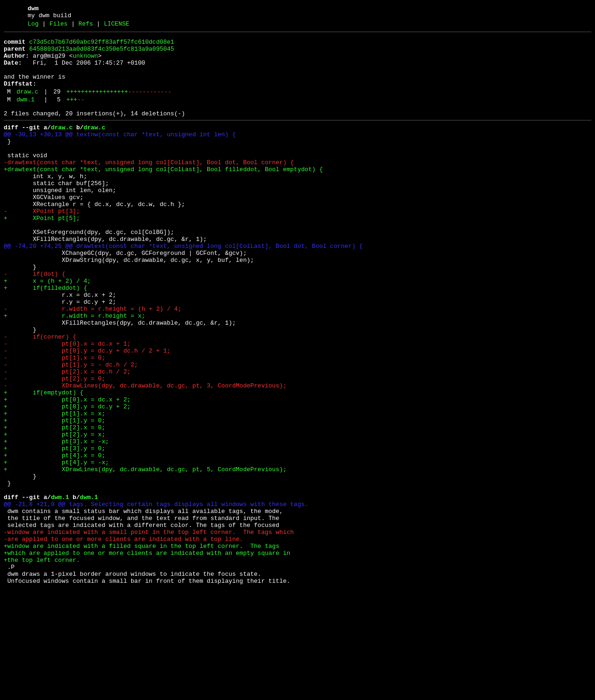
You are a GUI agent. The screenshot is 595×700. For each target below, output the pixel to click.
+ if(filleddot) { (45, 338)
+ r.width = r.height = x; (74, 372)
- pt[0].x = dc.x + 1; (67, 405)
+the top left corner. (42, 665)
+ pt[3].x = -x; (56, 522)
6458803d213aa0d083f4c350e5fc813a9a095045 (102, 54)
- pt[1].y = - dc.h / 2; (71, 430)
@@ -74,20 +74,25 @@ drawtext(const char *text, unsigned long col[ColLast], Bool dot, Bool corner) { (183, 288)
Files (58, 27)
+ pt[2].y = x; (54, 514)
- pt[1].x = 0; (54, 422)
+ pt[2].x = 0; (54, 506)
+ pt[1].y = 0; (54, 497)
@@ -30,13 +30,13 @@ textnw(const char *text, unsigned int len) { (120, 154)
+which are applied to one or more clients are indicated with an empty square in (147, 656)
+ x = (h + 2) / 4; (47, 330)
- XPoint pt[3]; (42, 246)
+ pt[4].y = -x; (56, 547)
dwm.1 (25, 115)
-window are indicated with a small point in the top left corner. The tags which (149, 631)
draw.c (27, 106)
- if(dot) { (35, 321)
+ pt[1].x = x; (54, 489)
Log (33, 27)
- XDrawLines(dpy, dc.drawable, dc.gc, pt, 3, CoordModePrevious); (145, 455)
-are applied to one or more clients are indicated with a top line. (123, 640)
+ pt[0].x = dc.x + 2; (67, 472)
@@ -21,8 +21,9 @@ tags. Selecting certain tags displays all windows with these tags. (156, 598)
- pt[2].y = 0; (54, 447)
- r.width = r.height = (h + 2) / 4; (93, 363)
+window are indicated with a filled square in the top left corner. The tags (142, 648)
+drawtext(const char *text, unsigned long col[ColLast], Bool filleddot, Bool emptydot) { (163, 196)
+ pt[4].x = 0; (54, 539)
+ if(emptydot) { (44, 464)
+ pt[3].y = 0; (54, 531)
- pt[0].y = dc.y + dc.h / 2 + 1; (87, 413)
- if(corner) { (40, 397)
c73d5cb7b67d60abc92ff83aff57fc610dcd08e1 (102, 46)
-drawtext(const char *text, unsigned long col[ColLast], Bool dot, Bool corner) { (149, 187)
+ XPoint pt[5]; (42, 254)
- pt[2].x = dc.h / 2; (67, 439)
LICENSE (116, 27)
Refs (86, 27)
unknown (85, 63)
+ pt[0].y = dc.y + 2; (67, 480)
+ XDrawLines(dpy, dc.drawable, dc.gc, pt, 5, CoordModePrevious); (145, 556)
